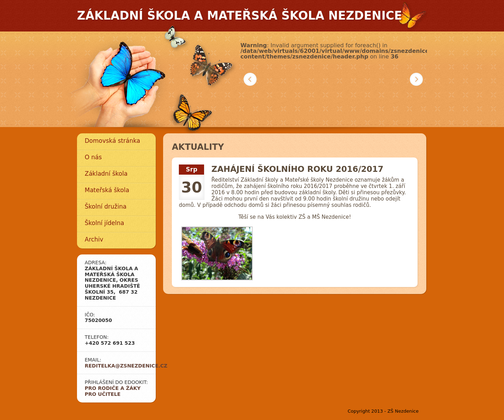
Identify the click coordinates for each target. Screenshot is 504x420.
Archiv (94, 239)
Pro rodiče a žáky (113, 388)
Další (416, 79)
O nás (93, 157)
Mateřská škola (107, 190)
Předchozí (250, 79)
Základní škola (106, 174)
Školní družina (106, 206)
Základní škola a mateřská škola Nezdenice (240, 16)
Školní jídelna (104, 223)
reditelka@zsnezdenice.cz (126, 366)
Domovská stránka (112, 141)
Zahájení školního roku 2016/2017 (297, 169)
